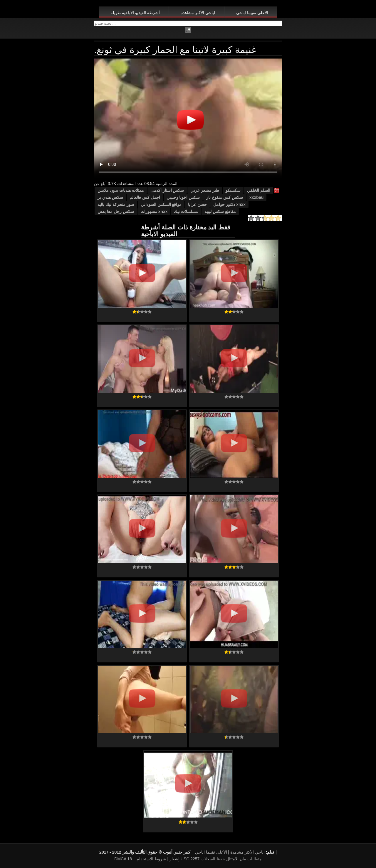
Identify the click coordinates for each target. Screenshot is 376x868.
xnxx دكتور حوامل (229, 204)
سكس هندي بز (110, 197)
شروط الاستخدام (151, 859)
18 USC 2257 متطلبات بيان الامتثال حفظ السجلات (194, 859)
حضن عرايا (197, 204)
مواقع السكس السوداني (161, 204)
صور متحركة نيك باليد (116, 204)
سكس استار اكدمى (167, 190)
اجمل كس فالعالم (145, 197)
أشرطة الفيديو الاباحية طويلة (135, 13)
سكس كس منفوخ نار (225, 197)
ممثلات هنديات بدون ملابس (121, 190)
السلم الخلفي (259, 190)
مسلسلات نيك (186, 211)
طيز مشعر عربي (205, 190)
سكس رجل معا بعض (116, 211)
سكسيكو (233, 190)
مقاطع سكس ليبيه (220, 211)
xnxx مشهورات (154, 211)
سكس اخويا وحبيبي (183, 197)
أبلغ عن (100, 184)
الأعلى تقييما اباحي (252, 13)
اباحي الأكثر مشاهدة (198, 13)
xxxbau (256, 197)
